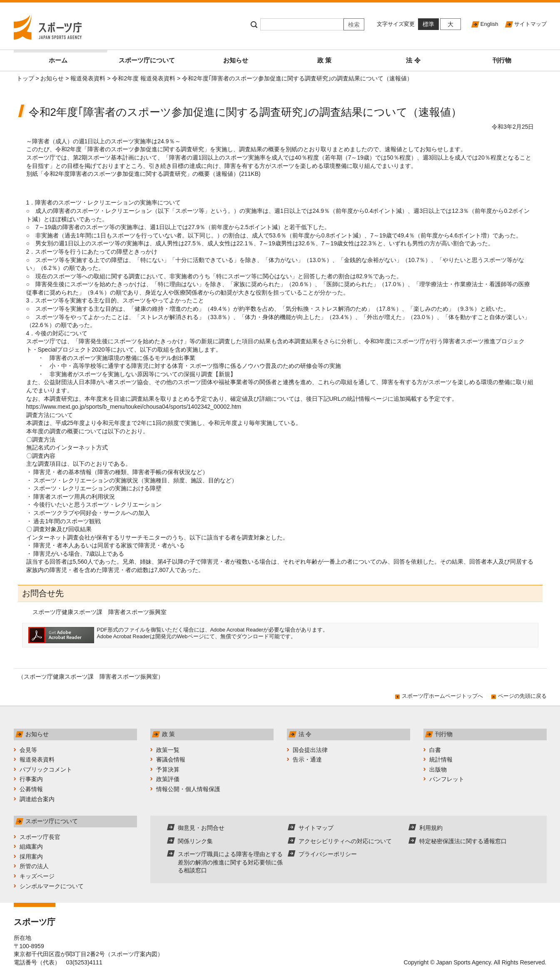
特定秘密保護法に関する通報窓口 (463, 841)
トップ (25, 78)
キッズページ (37, 876)
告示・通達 (307, 759)
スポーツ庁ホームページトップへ (442, 696)
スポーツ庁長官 (40, 837)
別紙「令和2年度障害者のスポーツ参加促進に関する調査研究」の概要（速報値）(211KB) (143, 174)
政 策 (324, 60)
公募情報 (31, 789)
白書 (435, 750)
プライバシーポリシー (328, 854)
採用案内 (31, 857)
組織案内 (31, 847)
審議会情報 (171, 759)
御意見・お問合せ (201, 828)
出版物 (438, 769)
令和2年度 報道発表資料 (144, 78)
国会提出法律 (310, 750)
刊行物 (502, 60)
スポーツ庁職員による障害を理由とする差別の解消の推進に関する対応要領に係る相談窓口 (230, 862)
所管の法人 (34, 866)
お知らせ (236, 60)
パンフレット (447, 779)
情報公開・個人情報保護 (188, 789)
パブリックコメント (46, 769)
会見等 (28, 750)
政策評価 (168, 779)
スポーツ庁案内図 (134, 954)
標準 (428, 24)
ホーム (76, 57)
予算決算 (168, 769)
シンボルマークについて (52, 886)
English (489, 24)
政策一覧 (168, 750)
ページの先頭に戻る (522, 696)
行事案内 (31, 779)
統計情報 (441, 759)
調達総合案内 (37, 799)
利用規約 (431, 828)
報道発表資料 (88, 78)
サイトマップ (530, 24)
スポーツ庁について (147, 60)
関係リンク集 (195, 841)
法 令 (413, 60)
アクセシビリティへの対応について (345, 841)
